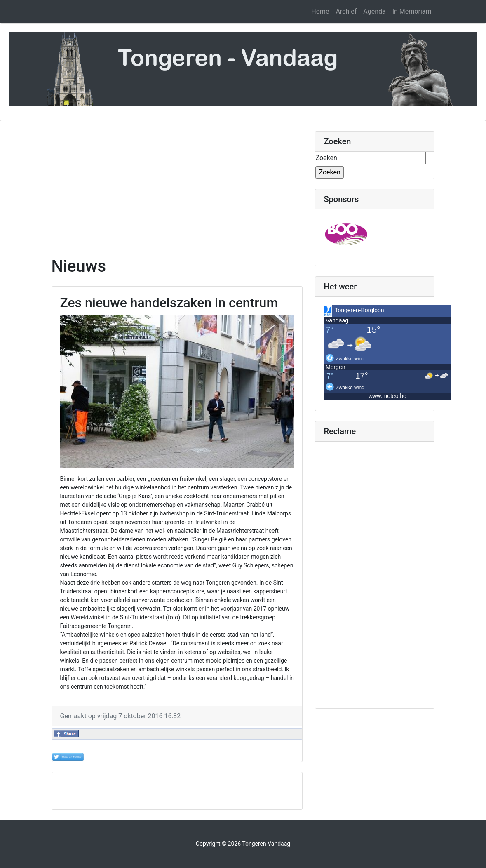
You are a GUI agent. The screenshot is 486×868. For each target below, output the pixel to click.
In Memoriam (412, 11)
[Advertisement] (177, 189)
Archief (346, 11)
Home (320, 11)
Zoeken (326, 158)
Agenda (374, 11)
